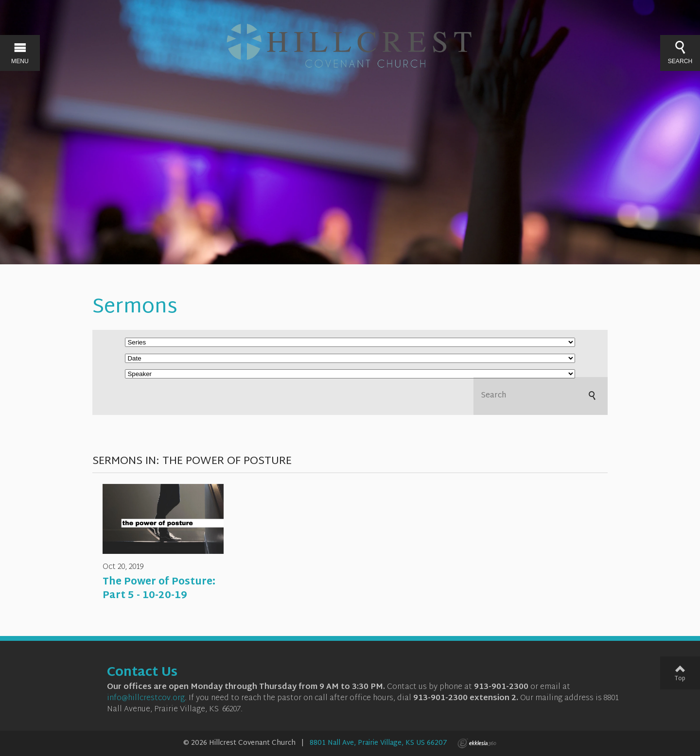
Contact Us (142, 673)
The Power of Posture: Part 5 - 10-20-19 (159, 589)
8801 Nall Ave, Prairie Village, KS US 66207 (378, 743)
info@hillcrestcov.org (146, 698)
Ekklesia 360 (477, 743)
